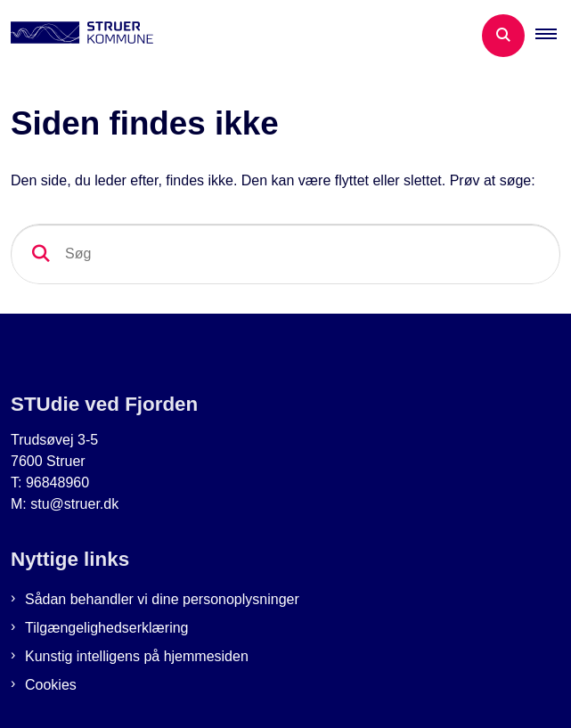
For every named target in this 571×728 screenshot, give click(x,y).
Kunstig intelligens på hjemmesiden (137, 656)
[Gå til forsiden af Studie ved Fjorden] (77, 36)
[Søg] (285, 254)
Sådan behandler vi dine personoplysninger (162, 599)
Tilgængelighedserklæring (107, 628)
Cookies (51, 685)
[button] (553, 36)
